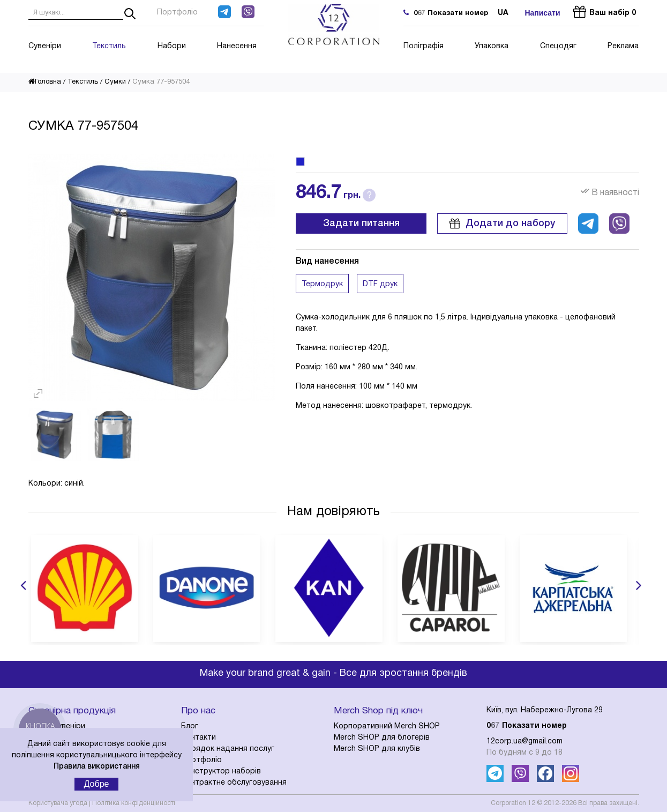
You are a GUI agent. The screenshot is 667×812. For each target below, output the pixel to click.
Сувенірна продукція (72, 711)
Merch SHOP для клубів (377, 749)
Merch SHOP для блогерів (382, 738)
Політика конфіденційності (134, 803)
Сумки (115, 82)
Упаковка (492, 46)
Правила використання (97, 767)
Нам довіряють (333, 512)
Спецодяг (558, 46)
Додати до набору (502, 224)
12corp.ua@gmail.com (524, 742)
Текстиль (109, 46)
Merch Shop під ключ (378, 711)
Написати (542, 13)
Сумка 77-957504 (161, 82)
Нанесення (237, 46)
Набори (172, 46)
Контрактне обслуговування (234, 783)
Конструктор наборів (221, 772)
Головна (45, 82)
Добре (97, 784)
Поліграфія (424, 46)
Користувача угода (58, 803)
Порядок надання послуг (228, 749)
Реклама (623, 46)
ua (503, 13)
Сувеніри (45, 46)
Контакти (198, 738)
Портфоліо (177, 13)
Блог (190, 727)
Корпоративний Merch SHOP (387, 727)
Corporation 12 (513, 803)
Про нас (198, 711)
